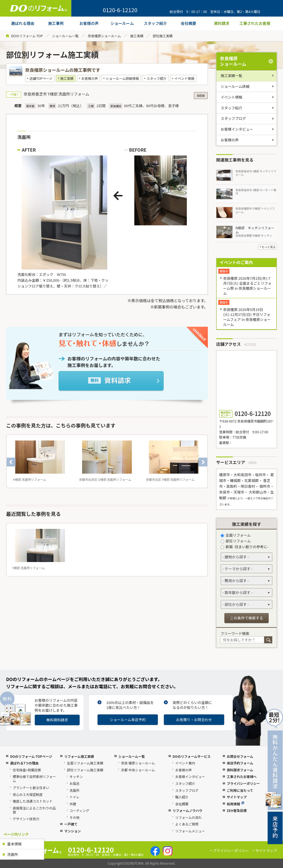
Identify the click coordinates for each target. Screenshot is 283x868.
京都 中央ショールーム (138, 770)
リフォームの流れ (188, 817)
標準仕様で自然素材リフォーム (34, 779)
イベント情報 (184, 78)
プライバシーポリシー (243, 783)
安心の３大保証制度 (28, 794)
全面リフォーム (236, 535)
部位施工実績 (163, 36)
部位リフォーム (236, 541)
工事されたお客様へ (242, 776)
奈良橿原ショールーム (104, 36)
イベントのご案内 (236, 262)
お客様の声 (90, 78)
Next (203, 462)
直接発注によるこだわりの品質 (34, 810)
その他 (75, 817)
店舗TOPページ (41, 78)
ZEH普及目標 (237, 810)
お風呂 (75, 783)
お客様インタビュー (237, 129)
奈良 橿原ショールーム (138, 763)
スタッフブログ (233, 118)
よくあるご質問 (187, 824)
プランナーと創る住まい (31, 787)
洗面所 (13, 854)
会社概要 (182, 804)
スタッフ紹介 (157, 78)
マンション (72, 831)
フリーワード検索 (235, 633)
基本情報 (14, 844)
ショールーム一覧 (65, 36)
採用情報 (235, 804)
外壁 (73, 804)
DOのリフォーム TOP (27, 36)
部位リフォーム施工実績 (85, 770)
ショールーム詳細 (235, 86)
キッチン (76, 776)
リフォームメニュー (190, 831)
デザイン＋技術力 (26, 819)
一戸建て (71, 824)
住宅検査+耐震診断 (27, 770)
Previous (11, 462)
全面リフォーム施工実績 (85, 763)
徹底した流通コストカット (33, 801)
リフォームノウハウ (187, 810)
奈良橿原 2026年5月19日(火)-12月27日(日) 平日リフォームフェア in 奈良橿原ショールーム (247, 317)
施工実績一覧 (232, 76)
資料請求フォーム (240, 770)
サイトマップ (237, 797)
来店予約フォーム (240, 763)
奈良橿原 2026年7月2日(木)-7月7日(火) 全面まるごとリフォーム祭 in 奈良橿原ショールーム (247, 286)
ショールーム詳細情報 (122, 78)
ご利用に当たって (240, 790)
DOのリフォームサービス (191, 756)
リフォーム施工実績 (79, 756)
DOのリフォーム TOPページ (31, 756)
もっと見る (269, 247)
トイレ (75, 797)
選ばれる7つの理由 (24, 763)
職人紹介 (182, 797)
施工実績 (137, 36)
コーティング (79, 810)
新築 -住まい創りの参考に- (244, 547)
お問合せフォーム (240, 756)
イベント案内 (185, 763)
